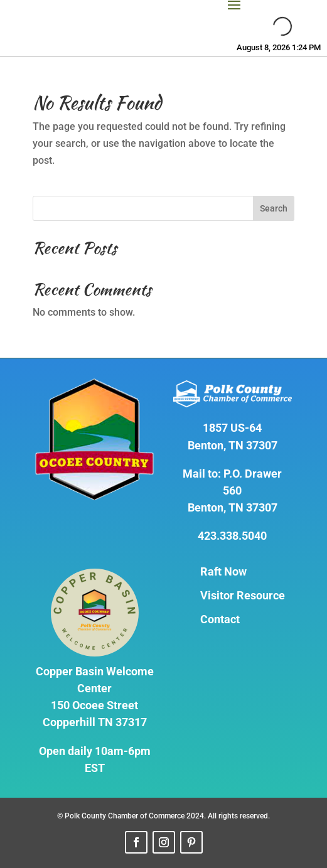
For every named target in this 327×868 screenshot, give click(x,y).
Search (274, 208)
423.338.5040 (232, 536)
